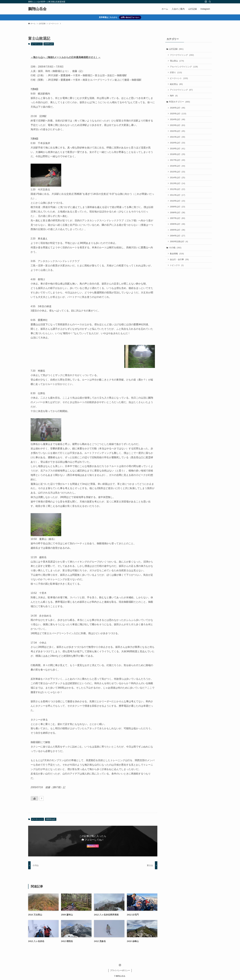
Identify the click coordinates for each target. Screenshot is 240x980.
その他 (175, 251)
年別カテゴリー (180, 103)
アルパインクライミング (184, 67)
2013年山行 (178, 185)
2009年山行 (178, 209)
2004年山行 (178, 239)
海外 (174, 97)
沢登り (176, 73)
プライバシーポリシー (120, 970)
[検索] (210, 2)
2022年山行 (178, 132)
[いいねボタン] (34, 798)
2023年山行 (178, 126)
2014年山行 (178, 180)
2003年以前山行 (179, 245)
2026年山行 (178, 109)
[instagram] (206, 2)
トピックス (177, 269)
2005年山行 (49, 44)
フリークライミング (182, 55)
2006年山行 (178, 227)
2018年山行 (178, 156)
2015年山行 (178, 174)
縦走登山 (177, 85)
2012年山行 (178, 191)
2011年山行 (178, 197)
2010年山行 (178, 203)
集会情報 (177, 257)
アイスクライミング (182, 91)
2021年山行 (178, 138)
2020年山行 (178, 144)
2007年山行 (178, 221)
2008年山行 (178, 215)
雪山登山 (177, 61)
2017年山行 (178, 162)
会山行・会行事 (180, 263)
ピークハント (37, 44)
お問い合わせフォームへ (130, 17)
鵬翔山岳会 (37, 9)
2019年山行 (178, 150)
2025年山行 (178, 115)
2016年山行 (178, 168)
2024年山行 (178, 121)
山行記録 (176, 49)
